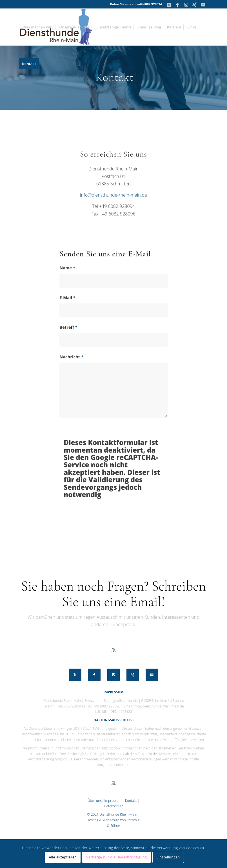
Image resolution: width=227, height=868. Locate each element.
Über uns (95, 801)
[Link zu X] (169, 4)
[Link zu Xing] (194, 4)
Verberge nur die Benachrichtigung (117, 857)
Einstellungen (168, 857)
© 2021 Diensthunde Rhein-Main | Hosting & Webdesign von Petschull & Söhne (113, 820)
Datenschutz (113, 806)
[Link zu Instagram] (186, 4)
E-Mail (67, 308)
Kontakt (131, 801)
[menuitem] (38, 27)
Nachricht (71, 367)
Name (67, 278)
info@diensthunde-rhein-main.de (113, 205)
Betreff (68, 337)
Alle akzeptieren (63, 857)
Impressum (113, 801)
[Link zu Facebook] (178, 4)
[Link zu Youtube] (203, 4)
